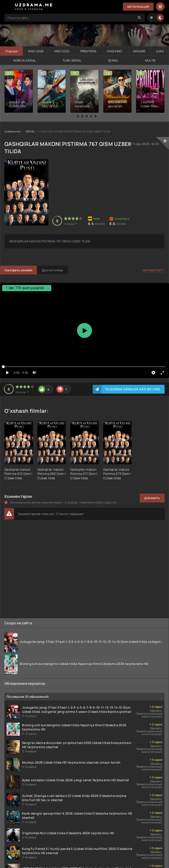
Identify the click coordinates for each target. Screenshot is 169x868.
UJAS (160, 51)
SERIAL (113, 60)
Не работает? (154, 270)
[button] (73, 116)
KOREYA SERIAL (25, 60)
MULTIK (150, 60)
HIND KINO (115, 51)
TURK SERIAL (72, 60)
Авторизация (138, 7)
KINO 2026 (36, 51)
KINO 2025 (62, 51)
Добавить (152, 498)
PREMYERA (88, 51)
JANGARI (139, 51)
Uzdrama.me (12, 131)
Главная (11, 51)
